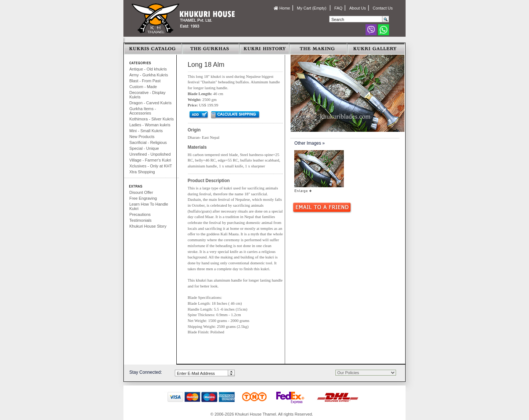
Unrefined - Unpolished (150, 154)
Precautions (140, 214)
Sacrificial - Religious (148, 142)
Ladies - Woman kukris (150, 125)
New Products (142, 137)
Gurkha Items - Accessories (143, 111)
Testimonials (141, 220)
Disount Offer (141, 192)
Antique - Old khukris (148, 69)
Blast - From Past (145, 81)
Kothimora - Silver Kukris (152, 119)
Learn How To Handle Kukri (149, 206)
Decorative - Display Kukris (147, 95)
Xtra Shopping (142, 172)
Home (282, 8)
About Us (358, 8)
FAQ (338, 8)
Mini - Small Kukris (146, 131)
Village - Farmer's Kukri (150, 160)
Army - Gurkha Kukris (149, 75)
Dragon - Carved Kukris (150, 103)
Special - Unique (144, 148)
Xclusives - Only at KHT (151, 166)
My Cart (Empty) (312, 8)
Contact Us (383, 8)
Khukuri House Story (148, 226)
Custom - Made (143, 87)
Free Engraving (143, 198)
